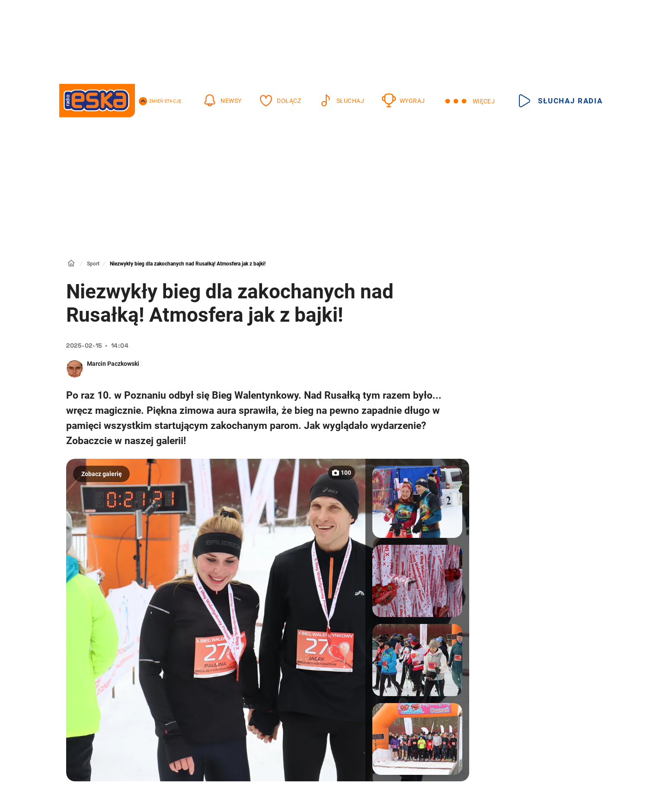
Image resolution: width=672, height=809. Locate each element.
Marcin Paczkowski (113, 364)
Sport (93, 264)
